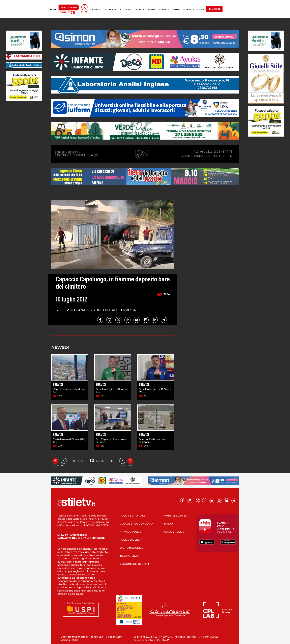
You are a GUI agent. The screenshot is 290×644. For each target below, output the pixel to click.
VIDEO (214, 9)
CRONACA (95, 10)
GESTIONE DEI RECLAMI (135, 564)
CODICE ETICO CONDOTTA (137, 524)
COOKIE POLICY (174, 532)
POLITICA (140, 10)
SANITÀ (152, 10)
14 (102, 461)
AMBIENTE (188, 10)
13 (97, 461)
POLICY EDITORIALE (133, 516)
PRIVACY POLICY (131, 532)
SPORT (201, 10)
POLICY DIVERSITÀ (132, 540)
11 (87, 461)
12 (92, 460)
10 (82, 461)
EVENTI (176, 10)
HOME (53, 10)
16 (112, 461)
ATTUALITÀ (126, 10)
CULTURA (164, 10)
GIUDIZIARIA (110, 10)
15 (107, 461)
